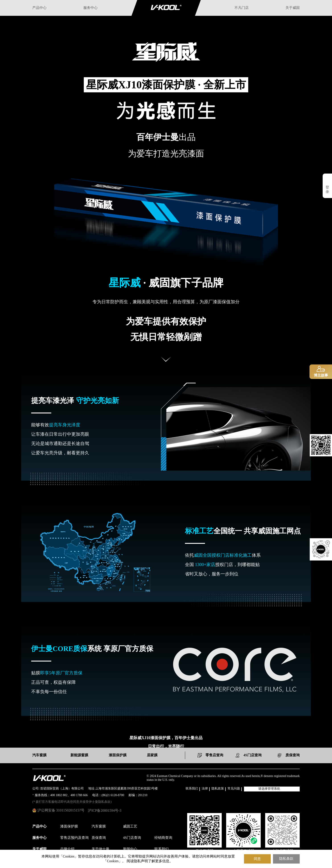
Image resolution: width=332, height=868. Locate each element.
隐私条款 (286, 859)
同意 (257, 859)
